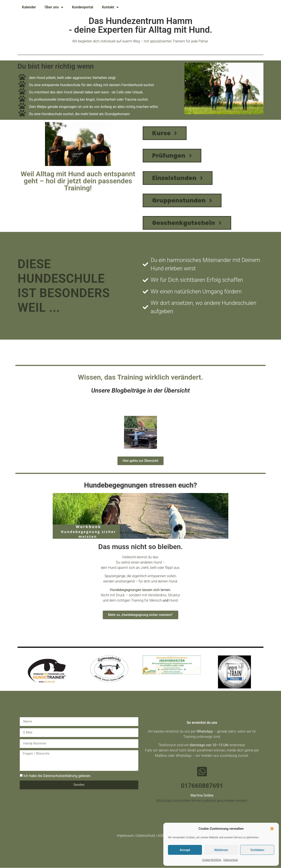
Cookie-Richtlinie (212, 860)
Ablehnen (221, 850)
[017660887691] (202, 772)
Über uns (54, 7)
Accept (185, 850)
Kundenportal (83, 7)
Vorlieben (257, 850)
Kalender (29, 7)
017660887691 (202, 786)
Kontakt (110, 7)
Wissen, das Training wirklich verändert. (140, 377)
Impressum (125, 836)
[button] (272, 829)
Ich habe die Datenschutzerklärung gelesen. (57, 776)
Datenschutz (231, 860)
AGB (161, 836)
